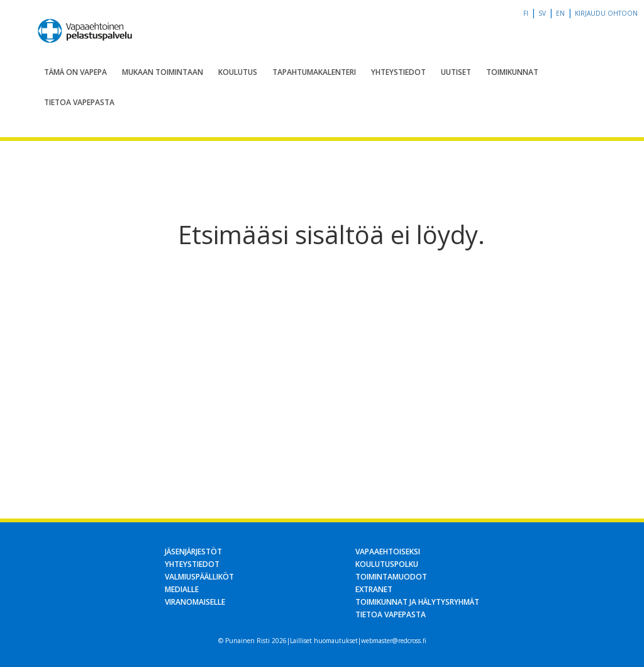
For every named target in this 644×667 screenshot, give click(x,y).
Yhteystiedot (398, 72)
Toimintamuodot (391, 577)
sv (542, 13)
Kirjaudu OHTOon (606, 13)
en (560, 13)
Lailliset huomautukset (324, 641)
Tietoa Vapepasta (79, 102)
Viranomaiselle (195, 602)
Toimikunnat (512, 72)
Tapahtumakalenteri (314, 72)
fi (526, 13)
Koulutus (238, 72)
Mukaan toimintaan (163, 72)
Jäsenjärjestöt (193, 552)
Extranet (374, 589)
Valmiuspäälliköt (199, 577)
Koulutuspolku (387, 564)
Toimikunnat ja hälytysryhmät (417, 602)
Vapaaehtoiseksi (388, 552)
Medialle (182, 589)
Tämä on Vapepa (75, 72)
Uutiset (456, 72)
